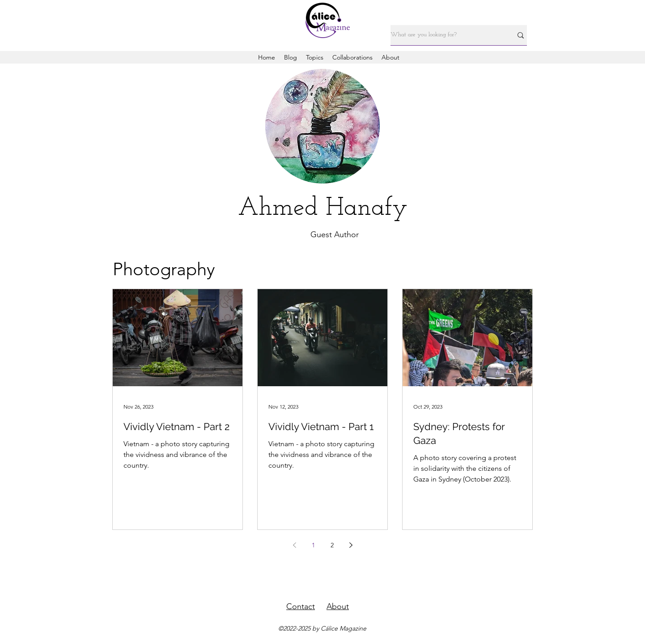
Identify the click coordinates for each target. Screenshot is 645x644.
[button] (315, 57)
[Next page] (351, 545)
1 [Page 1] (313, 545)
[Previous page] (294, 545)
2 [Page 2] (332, 545)
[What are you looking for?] (445, 35)
